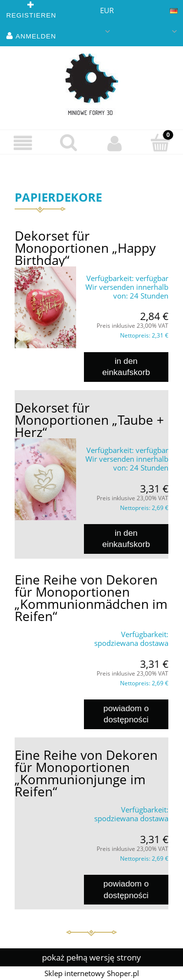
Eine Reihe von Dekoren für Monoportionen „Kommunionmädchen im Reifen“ (91, 598)
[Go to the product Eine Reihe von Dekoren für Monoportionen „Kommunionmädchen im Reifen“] (45, 630)
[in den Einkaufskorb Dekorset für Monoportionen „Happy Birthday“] (126, 367)
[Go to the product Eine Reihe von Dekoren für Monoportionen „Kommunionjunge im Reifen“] (45, 805)
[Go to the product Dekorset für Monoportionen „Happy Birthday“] (45, 307)
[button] (23, 143)
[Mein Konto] (115, 143)
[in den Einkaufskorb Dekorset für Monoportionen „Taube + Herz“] (126, 539)
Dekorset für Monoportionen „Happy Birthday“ (85, 248)
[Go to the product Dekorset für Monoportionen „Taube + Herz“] (45, 479)
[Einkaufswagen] (160, 142)
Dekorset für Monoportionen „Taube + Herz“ (89, 420)
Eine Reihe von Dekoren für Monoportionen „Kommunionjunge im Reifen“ (86, 773)
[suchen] (69, 142)
